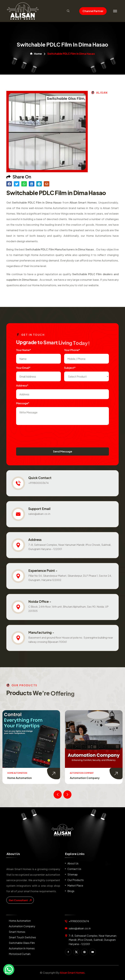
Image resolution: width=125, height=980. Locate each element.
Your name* (24, 350)
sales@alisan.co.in (39, 514)
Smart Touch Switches (22, 937)
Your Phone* (72, 350)
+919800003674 (38, 483)
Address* (22, 385)
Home (36, 54)
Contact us (74, 869)
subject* (70, 368)
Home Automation (20, 778)
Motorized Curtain (20, 954)
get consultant (20, 900)
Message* (23, 403)
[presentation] (41, 435)
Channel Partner (93, 11)
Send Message (63, 451)
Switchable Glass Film (22, 943)
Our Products (76, 880)
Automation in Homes (22, 948)
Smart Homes (17, 932)
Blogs (71, 891)
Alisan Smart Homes (72, 973)
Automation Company (85, 778)
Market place (75, 885)
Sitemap (73, 874)
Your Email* (23, 368)
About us (73, 863)
